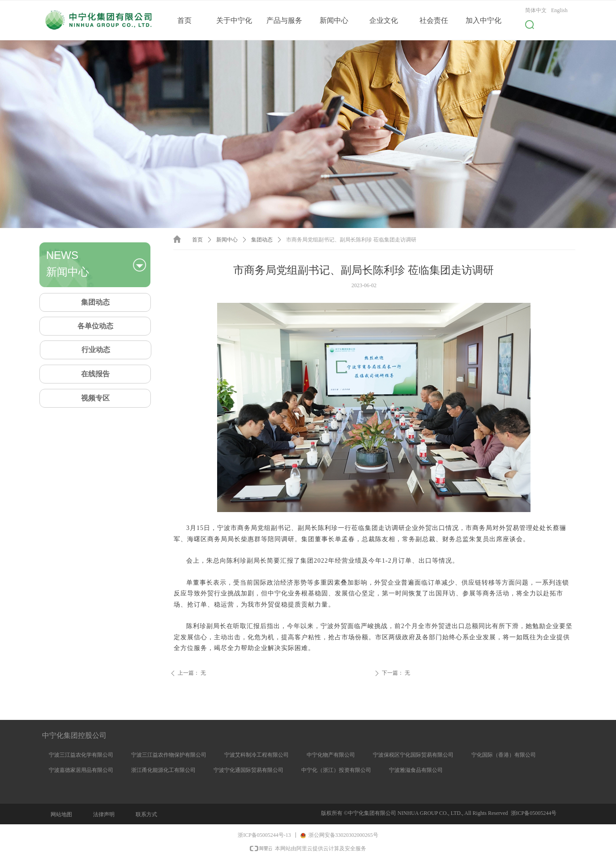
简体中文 (536, 10)
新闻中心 (227, 240)
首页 (197, 240)
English (559, 10)
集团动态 (262, 240)
